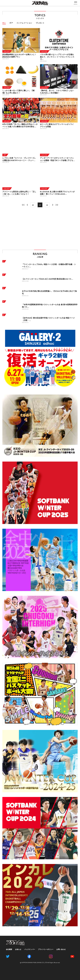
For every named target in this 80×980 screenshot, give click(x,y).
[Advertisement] (40, 228)
